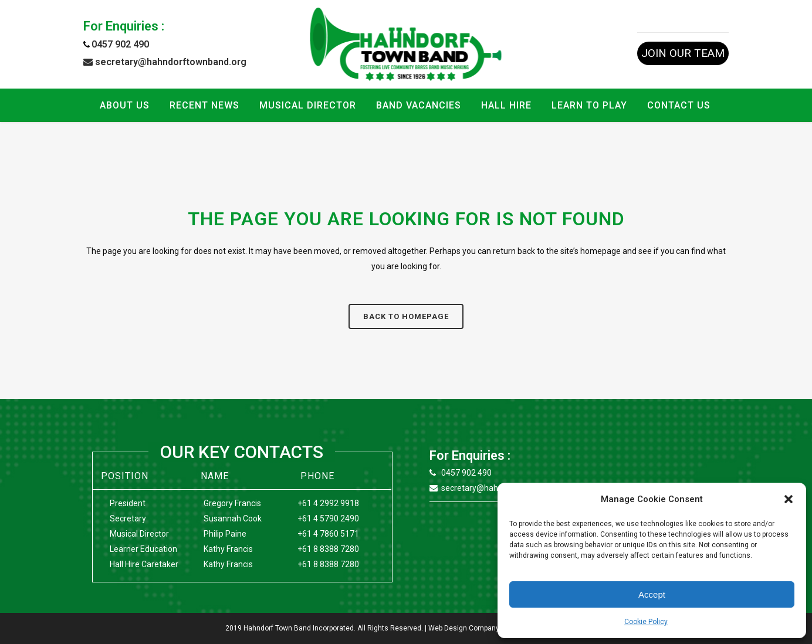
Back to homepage (406, 316)
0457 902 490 (120, 44)
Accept (652, 594)
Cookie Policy (646, 622)
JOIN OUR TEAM (683, 53)
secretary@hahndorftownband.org (165, 62)
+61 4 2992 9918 (328, 503)
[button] (789, 499)
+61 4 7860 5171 (328, 534)
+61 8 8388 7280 (328, 549)
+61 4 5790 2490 (328, 518)
